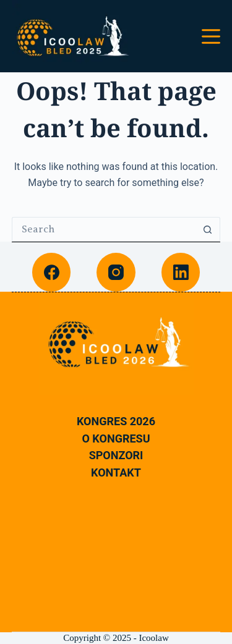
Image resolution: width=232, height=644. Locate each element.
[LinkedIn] (181, 272)
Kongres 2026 (116, 422)
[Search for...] (104, 229)
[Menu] (211, 36)
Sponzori (116, 455)
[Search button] (208, 229)
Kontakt (116, 473)
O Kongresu (116, 439)
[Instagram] (116, 272)
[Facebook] (52, 272)
